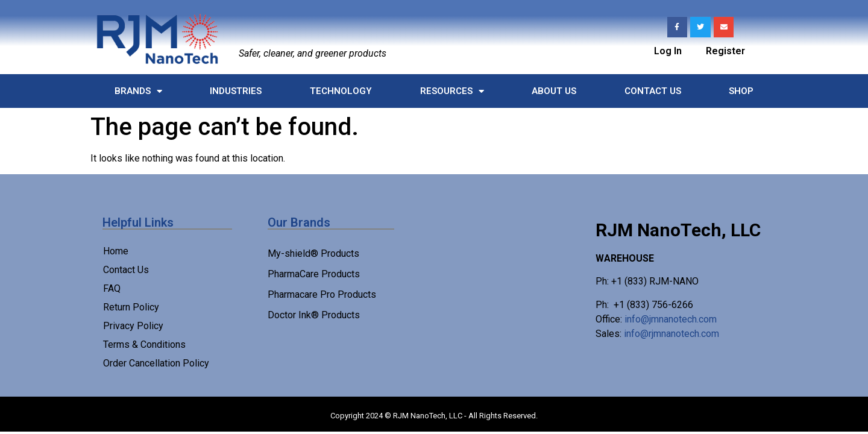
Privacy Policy (133, 326)
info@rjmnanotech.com (671, 334)
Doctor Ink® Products (314, 315)
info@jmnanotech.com (671, 319)
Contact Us (653, 91)
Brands (138, 91)
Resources (452, 91)
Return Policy (131, 307)
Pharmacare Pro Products (322, 294)
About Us (554, 91)
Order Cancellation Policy (156, 363)
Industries (236, 91)
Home (116, 251)
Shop (741, 91)
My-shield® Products (313, 253)
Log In (668, 51)
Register (725, 51)
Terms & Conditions (144, 344)
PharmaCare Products (314, 274)
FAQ (112, 288)
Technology (341, 91)
